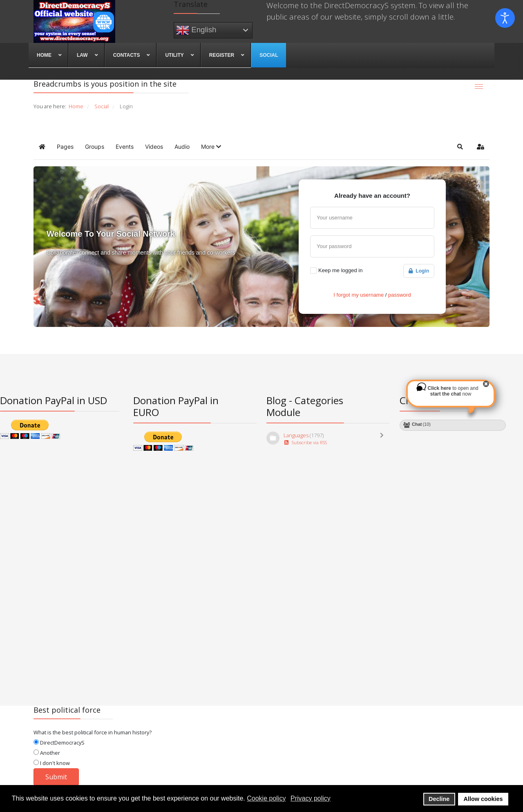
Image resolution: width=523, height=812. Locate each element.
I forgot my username (359, 295)
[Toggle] (384, 439)
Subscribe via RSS (305, 442)
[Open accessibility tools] (505, 18)
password (400, 295)
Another (47, 753)
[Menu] (479, 86)
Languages (296, 435)
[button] (211, 147)
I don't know (52, 763)
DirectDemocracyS (59, 743)
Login (419, 271)
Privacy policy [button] (311, 798)
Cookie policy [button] (266, 798)
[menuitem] (48, 55)
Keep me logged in (340, 270)
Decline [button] (439, 799)
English (196, 30)
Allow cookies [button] (483, 799)
